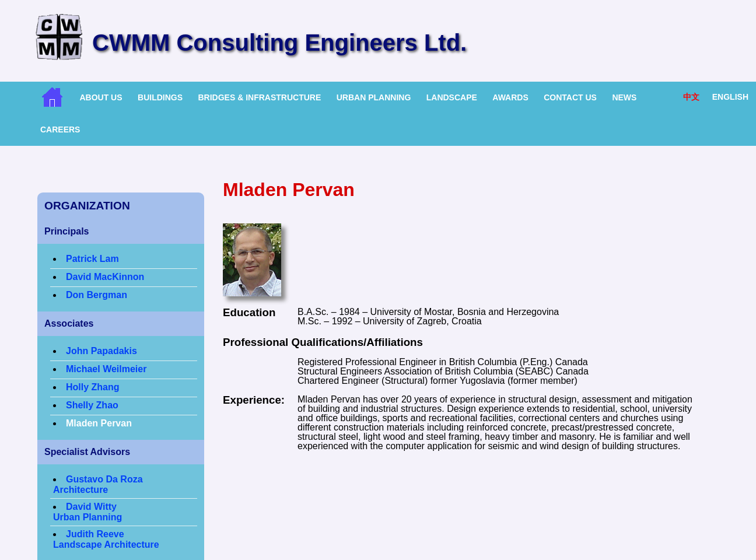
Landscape (452, 97)
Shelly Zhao (92, 405)
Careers (60, 129)
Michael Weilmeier (106, 369)
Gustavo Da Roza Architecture (98, 484)
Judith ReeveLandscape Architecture (106, 539)
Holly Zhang (93, 387)
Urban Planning (374, 97)
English (730, 97)
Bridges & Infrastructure (259, 97)
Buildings (160, 97)
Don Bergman (97, 295)
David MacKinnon (105, 277)
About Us (101, 97)
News (624, 97)
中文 (691, 97)
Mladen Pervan (99, 423)
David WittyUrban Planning (87, 512)
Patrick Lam (92, 259)
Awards (510, 97)
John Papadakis (101, 351)
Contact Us (570, 97)
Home (52, 97)
